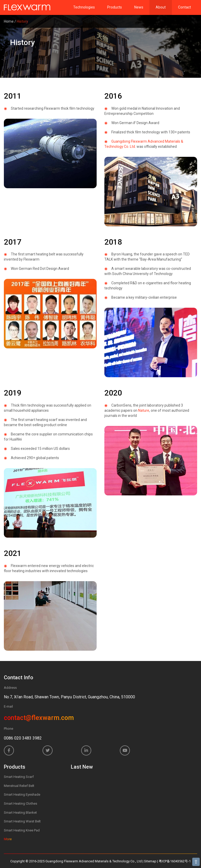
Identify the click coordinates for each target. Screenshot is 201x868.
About (161, 7)
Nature (144, 410)
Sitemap (150, 861)
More (8, 839)
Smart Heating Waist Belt (22, 821)
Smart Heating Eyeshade (22, 794)
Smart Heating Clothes (20, 803)
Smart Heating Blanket (20, 813)
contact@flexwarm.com (39, 718)
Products (115, 7)
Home (9, 21)
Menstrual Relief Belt (19, 786)
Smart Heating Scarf (19, 777)
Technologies (84, 7)
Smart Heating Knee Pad (22, 830)
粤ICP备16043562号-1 (175, 861)
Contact (185, 7)
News (139, 7)
